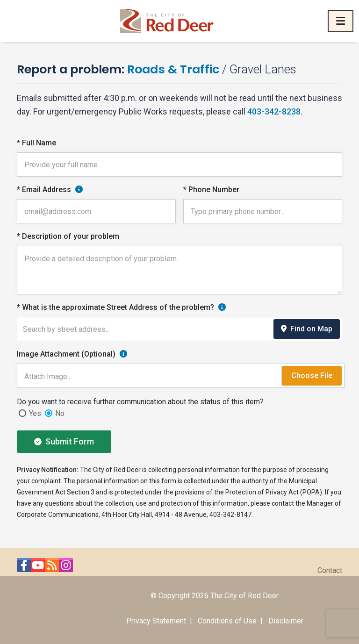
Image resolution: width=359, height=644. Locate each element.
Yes (35, 413)
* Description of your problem (68, 236)
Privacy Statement (156, 621)
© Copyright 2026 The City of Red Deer (215, 596)
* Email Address (44, 190)
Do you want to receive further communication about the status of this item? (140, 402)
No (60, 413)
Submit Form (64, 441)
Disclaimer (286, 621)
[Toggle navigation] (341, 21)
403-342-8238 (274, 111)
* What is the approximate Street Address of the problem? (115, 307)
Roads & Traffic (173, 69)
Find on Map (307, 329)
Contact (330, 570)
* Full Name (36, 143)
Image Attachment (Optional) (66, 354)
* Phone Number (211, 190)
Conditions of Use (227, 621)
